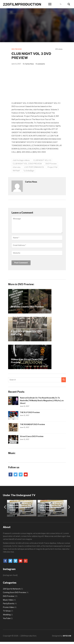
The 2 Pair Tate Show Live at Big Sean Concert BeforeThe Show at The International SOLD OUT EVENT (21, 505)
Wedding (7, 615)
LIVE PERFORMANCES (34, 167)
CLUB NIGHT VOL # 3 (42, 160)
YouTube (7, 618)
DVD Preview (17, 49)
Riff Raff (16, 171)
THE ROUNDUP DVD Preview (32, 424)
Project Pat (52, 167)
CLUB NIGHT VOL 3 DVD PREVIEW (27, 164)
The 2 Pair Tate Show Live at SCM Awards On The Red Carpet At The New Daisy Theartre (52, 506)
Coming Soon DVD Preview (14, 592)
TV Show (44, 500)
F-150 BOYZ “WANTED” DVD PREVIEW (27, 333)
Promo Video (9, 607)
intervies (17, 167)
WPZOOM (67, 636)
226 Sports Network (12, 589)
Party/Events (9, 604)
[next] (69, 507)
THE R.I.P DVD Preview (30, 412)
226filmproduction (27, 4)
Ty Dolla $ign (29, 171)
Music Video (8, 600)
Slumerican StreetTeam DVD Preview (27, 361)
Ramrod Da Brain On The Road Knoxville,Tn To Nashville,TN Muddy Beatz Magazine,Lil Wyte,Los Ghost (42, 401)
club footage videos (21, 160)
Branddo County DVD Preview (27, 307)
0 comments (42, 64)
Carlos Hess (30, 64)
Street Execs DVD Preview (32, 436)
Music (12, 453)
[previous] (5, 507)
